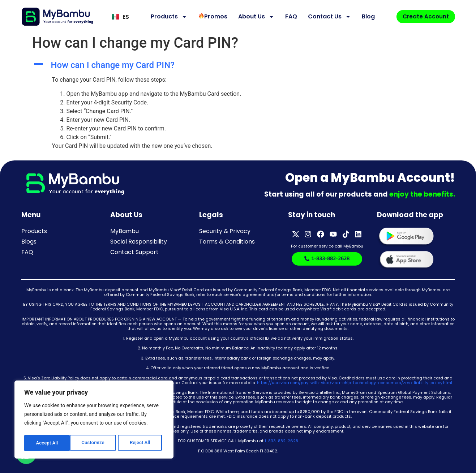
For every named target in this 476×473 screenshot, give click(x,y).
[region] (94, 421)
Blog (366, 16)
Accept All (141, 443)
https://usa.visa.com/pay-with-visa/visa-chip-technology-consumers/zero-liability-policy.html (355, 383)
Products (167, 17)
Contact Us (327, 17)
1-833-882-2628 (281, 441)
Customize (47, 443)
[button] (238, 65)
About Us (254, 17)
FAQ (289, 16)
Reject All (95, 443)
